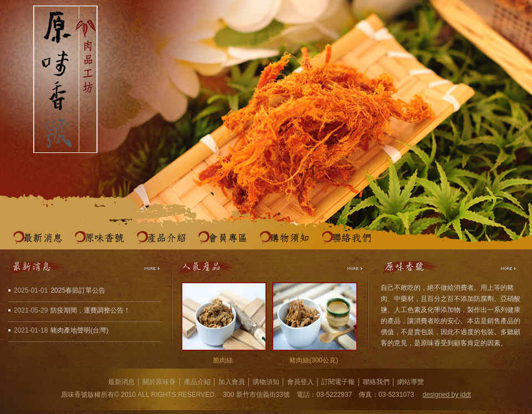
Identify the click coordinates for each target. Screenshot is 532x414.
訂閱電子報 (338, 382)
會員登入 (300, 382)
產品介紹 (166, 238)
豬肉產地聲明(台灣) (79, 330)
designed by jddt (447, 395)
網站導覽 (411, 382)
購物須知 (289, 238)
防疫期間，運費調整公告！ (90, 310)
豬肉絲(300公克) (314, 360)
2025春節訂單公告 (78, 290)
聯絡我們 (351, 238)
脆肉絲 (223, 360)
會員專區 (228, 238)
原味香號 (104, 238)
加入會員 (232, 382)
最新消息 (43, 238)
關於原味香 (159, 382)
